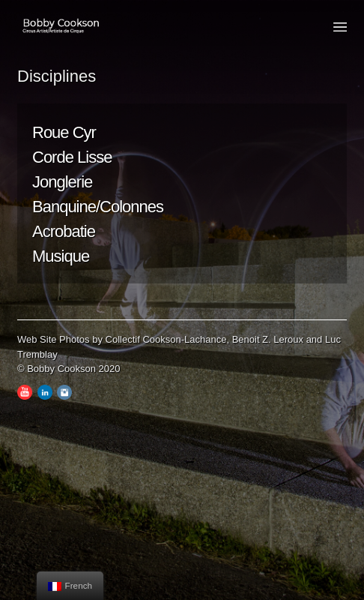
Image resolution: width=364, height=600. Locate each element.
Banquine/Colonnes (98, 207)
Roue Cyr (64, 132)
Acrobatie (64, 231)
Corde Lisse (72, 157)
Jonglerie (62, 182)
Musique (61, 256)
